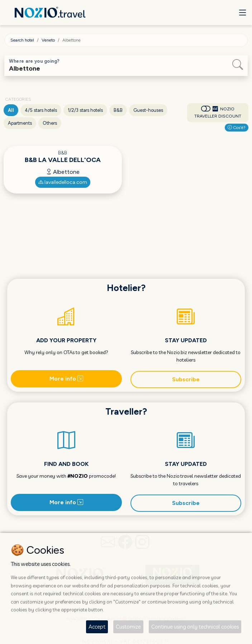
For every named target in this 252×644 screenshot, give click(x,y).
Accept (97, 627)
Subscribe (186, 379)
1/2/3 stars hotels (85, 110)
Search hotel (22, 40)
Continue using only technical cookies (195, 627)
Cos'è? (237, 128)
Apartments (20, 123)
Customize (128, 627)
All (11, 110)
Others (50, 123)
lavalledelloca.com (63, 182)
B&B (118, 110)
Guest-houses (148, 110)
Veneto (48, 40)
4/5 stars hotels (41, 110)
